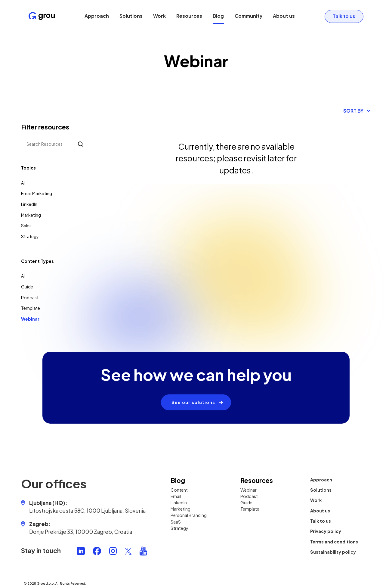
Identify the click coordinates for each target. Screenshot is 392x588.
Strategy (30, 236)
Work (159, 16)
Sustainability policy (333, 552)
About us (284, 16)
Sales (26, 226)
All (23, 183)
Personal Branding (189, 515)
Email (176, 496)
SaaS (176, 521)
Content (179, 490)
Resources (189, 16)
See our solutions (193, 402)
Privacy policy (326, 531)
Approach (96, 16)
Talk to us (343, 16)
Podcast (30, 297)
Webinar (30, 319)
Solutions (131, 16)
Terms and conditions (334, 541)
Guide (27, 287)
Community (248, 16)
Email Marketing (37, 193)
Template (31, 308)
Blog (218, 16)
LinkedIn (29, 204)
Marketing (31, 215)
